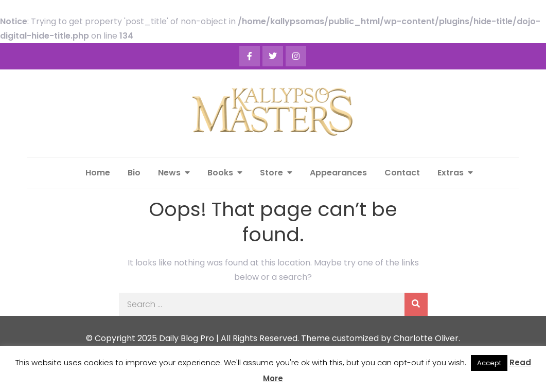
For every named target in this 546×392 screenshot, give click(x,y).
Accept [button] (489, 363)
